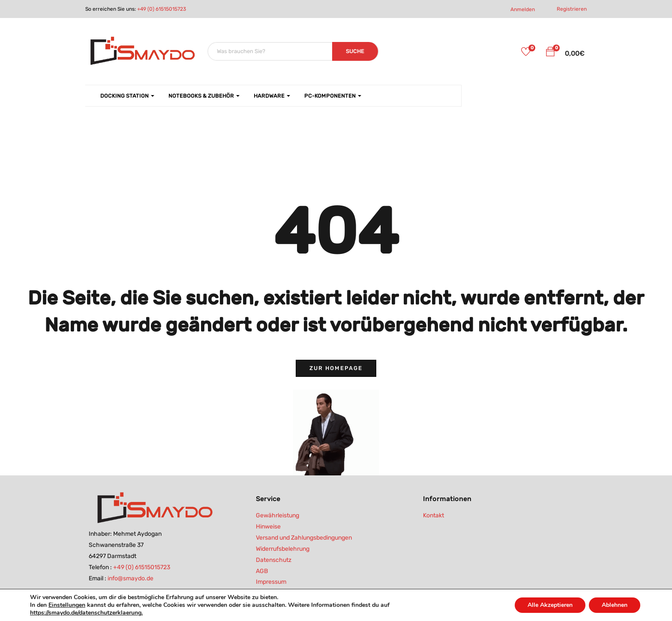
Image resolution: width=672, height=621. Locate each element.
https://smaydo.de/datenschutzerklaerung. (86, 613)
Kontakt (433, 515)
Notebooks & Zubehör (204, 96)
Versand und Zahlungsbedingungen (304, 538)
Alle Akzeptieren (550, 605)
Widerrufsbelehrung (283, 549)
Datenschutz (274, 560)
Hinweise (268, 527)
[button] (550, 53)
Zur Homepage (336, 368)
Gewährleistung (277, 515)
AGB (262, 571)
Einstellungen (67, 605)
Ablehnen (615, 605)
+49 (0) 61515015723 (162, 9)
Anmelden (523, 9)
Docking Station (127, 96)
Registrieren (572, 9)
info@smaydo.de (130, 578)
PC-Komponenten (333, 96)
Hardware (272, 96)
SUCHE (355, 51)
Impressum (271, 582)
